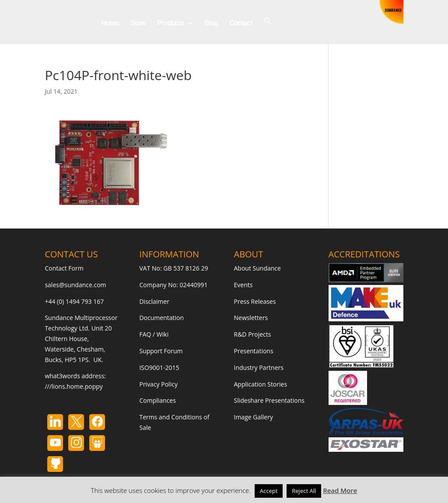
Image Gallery (254, 417)
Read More (340, 490)
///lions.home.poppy (73, 386)
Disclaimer (154, 301)
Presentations (254, 351)
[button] (268, 30)
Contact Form (64, 268)
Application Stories (261, 384)
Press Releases (255, 301)
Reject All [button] (304, 491)
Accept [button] (269, 491)
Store (138, 23)
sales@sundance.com (75, 285)
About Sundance (257, 268)
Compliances (157, 400)
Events (243, 285)
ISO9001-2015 (159, 368)
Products (171, 23)
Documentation (161, 318)
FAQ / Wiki (154, 334)
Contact (241, 23)
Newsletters (251, 318)
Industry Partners (259, 368)
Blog (211, 23)
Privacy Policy (158, 384)
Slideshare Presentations (269, 400)
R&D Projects (253, 334)
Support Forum (161, 351)
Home (110, 23)
